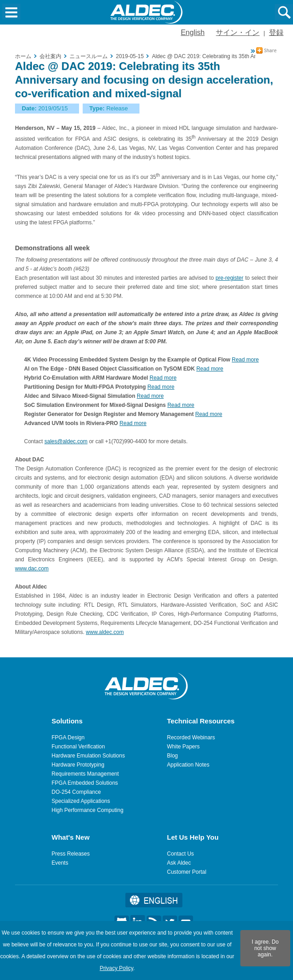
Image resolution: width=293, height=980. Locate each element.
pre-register (229, 278)
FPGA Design (68, 737)
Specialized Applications (81, 801)
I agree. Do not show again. (265, 948)
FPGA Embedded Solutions (85, 783)
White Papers (184, 747)
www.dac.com (32, 569)
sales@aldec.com (66, 441)
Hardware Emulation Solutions (88, 756)
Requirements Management (85, 774)
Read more (245, 360)
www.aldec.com (105, 632)
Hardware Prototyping (78, 765)
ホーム (23, 56)
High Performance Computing (88, 810)
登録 (276, 32)
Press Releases (71, 854)
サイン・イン (238, 32)
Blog (173, 756)
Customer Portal (187, 872)
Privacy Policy (116, 968)
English (193, 32)
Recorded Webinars (191, 737)
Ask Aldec (179, 863)
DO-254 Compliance (77, 792)
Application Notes (188, 765)
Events (60, 863)
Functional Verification (78, 747)
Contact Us (181, 854)
